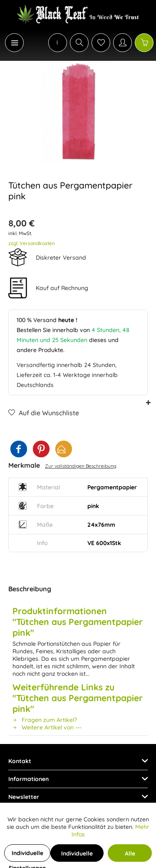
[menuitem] (10, 43)
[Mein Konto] (123, 43)
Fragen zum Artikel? (45, 720)
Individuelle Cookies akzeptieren (77, 856)
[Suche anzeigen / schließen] (79, 43)
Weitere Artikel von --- (47, 727)
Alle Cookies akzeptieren (130, 856)
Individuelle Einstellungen (27, 856)
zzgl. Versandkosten (32, 243)
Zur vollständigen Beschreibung (81, 466)
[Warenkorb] (144, 43)
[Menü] (14, 43)
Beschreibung (30, 589)
